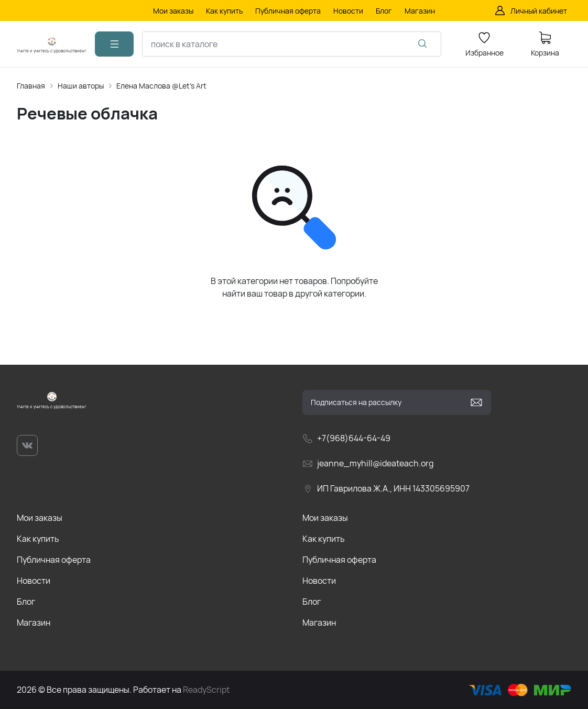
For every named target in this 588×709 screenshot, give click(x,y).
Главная (31, 86)
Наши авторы (81, 86)
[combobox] (292, 44)
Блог (26, 602)
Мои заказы (40, 518)
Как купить (38, 539)
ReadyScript (206, 690)
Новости (34, 581)
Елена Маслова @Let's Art (161, 86)
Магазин (34, 623)
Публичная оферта (54, 560)
